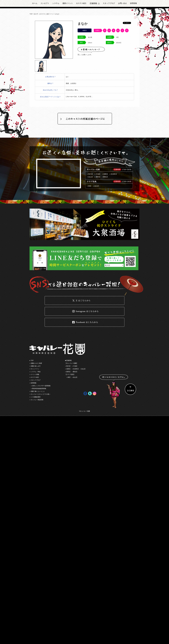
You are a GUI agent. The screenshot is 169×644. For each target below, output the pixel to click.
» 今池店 (97, 174)
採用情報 (133, 3)
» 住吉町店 (113, 174)
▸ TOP (32, 360)
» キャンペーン (34, 369)
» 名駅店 (105, 174)
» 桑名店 (105, 177)
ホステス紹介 (81, 3)
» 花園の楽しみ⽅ (35, 366)
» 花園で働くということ (37, 391)
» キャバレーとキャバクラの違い (40, 394)
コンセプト (45, 3)
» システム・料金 (35, 372)
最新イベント (68, 3)
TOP (31, 14)
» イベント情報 (34, 374)
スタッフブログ (109, 3)
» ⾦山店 (90, 177)
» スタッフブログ (35, 380)
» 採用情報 (33, 383)
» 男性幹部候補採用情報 (39, 389)
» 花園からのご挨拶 (36, 363)
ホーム (35, 3)
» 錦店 (89, 186)
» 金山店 (96, 186)
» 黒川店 (90, 174)
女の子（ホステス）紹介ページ (44, 14)
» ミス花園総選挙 (35, 397)
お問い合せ (122, 3)
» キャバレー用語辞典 (36, 400)
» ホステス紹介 (34, 377)
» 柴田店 (97, 177)
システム (56, 3)
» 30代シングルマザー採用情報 (41, 386)
